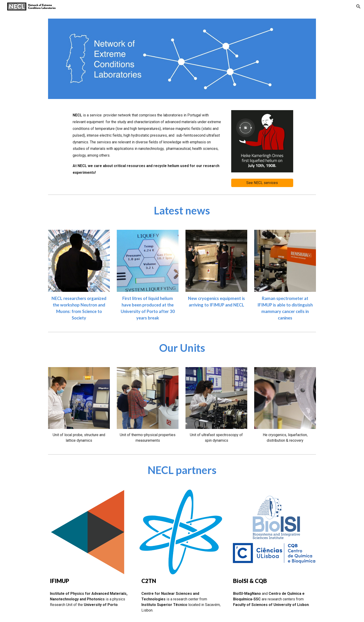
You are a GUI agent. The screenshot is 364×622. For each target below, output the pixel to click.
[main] (148, 144)
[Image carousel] (262, 141)
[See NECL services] (262, 183)
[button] (358, 7)
